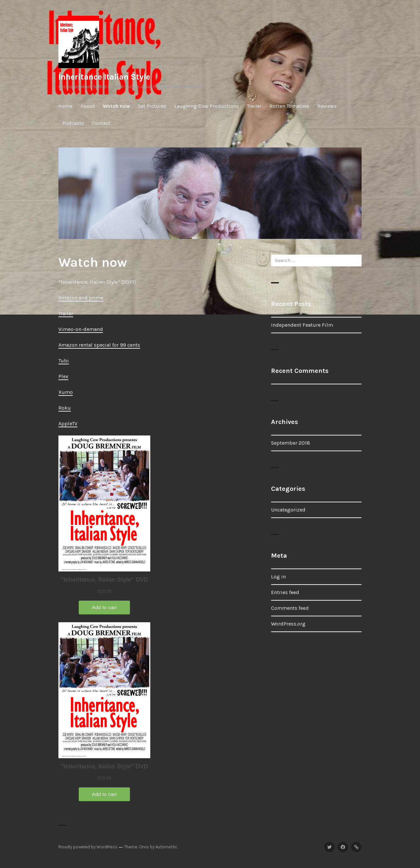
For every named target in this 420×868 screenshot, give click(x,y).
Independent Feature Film (302, 325)
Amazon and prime (81, 298)
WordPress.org (288, 624)
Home (65, 106)
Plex (63, 376)
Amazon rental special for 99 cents (99, 345)
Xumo (66, 392)
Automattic (166, 847)
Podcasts (73, 123)
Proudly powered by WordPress (88, 847)
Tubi (64, 361)
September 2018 (291, 443)
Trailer (254, 106)
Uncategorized (288, 510)
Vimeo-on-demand (81, 329)
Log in (278, 577)
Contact (101, 123)
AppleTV (68, 424)
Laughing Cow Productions (207, 106)
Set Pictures (152, 106)
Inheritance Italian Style (104, 77)
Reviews (327, 106)
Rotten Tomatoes (289, 106)
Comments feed (290, 608)
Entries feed (285, 592)
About (88, 106)
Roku (65, 408)
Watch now (116, 106)
